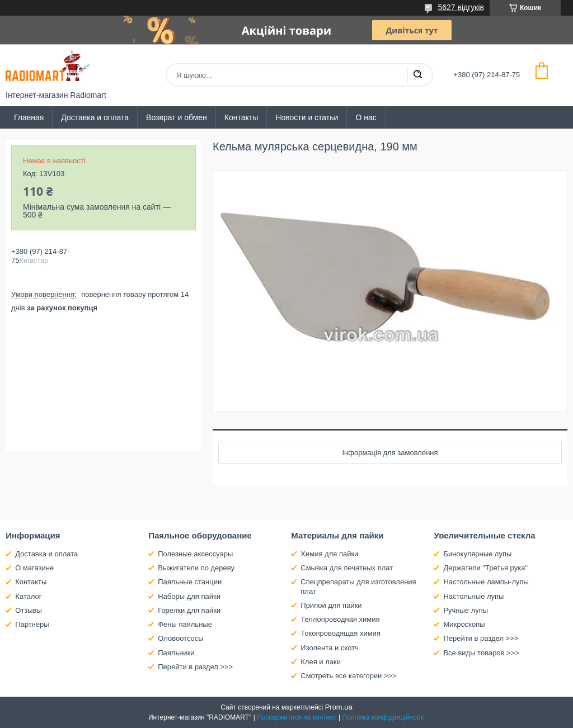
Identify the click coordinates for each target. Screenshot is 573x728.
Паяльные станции (190, 582)
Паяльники (176, 653)
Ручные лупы (466, 610)
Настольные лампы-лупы (486, 582)
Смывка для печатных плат (347, 568)
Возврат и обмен (177, 117)
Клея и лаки (321, 662)
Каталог (28, 596)
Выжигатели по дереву (196, 568)
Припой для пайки (331, 605)
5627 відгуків (461, 7)
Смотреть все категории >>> (348, 676)
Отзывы (29, 610)
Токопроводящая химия (340, 633)
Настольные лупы (473, 596)
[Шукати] (417, 75)
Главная (29, 117)
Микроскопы (464, 624)
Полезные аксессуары (195, 554)
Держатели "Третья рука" (485, 568)
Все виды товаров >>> (481, 653)
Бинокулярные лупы (477, 554)
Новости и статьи (307, 117)
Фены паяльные (185, 624)
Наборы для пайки (189, 596)
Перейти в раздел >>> (195, 667)
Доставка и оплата (95, 117)
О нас (366, 117)
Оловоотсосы (180, 638)
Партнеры (32, 624)
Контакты (241, 117)
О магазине (34, 568)
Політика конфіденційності (383, 717)
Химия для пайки (329, 554)
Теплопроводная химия (340, 619)
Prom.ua (339, 707)
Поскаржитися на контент (297, 717)
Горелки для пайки (189, 610)
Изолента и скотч (330, 648)
